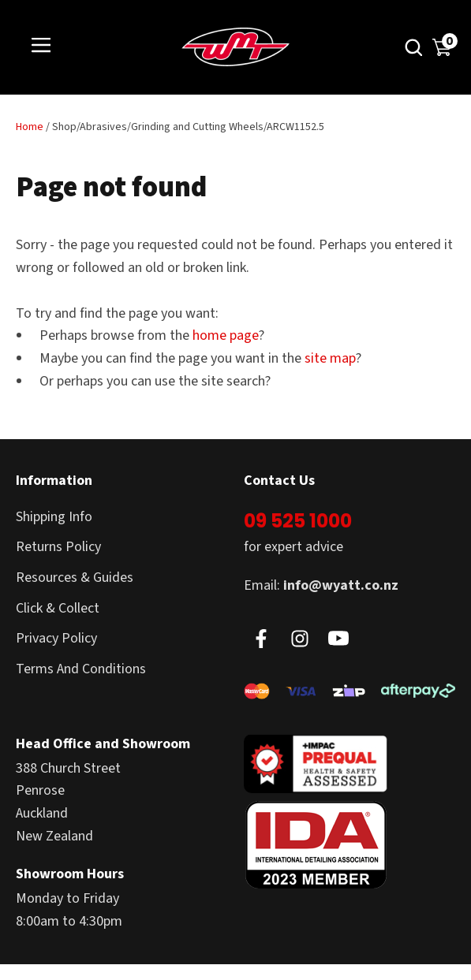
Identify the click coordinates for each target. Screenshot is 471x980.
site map (330, 358)
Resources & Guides (75, 578)
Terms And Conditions (81, 669)
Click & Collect (58, 608)
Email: (321, 585)
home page (226, 335)
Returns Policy (58, 547)
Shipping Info (54, 517)
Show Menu (41, 46)
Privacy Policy (56, 638)
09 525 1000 (298, 521)
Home (30, 127)
